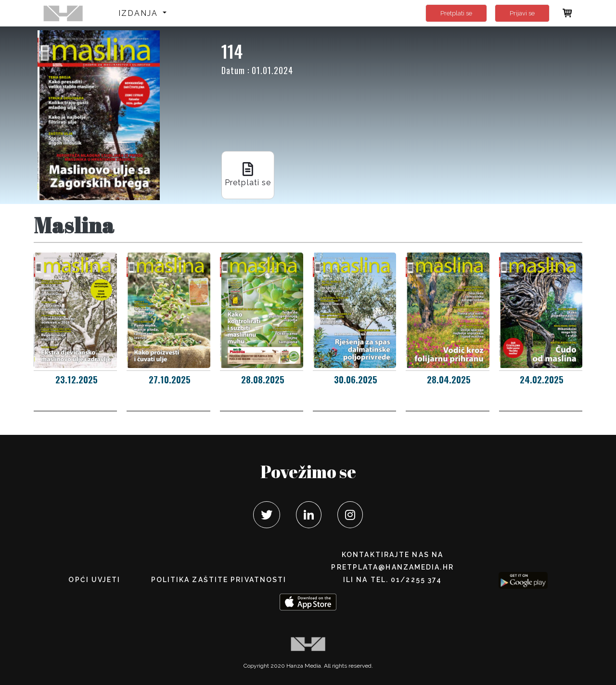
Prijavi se (522, 13)
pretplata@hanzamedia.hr (392, 567)
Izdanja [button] (140, 13)
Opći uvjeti (94, 580)
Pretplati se (456, 13)
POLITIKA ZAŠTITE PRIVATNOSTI (219, 580)
